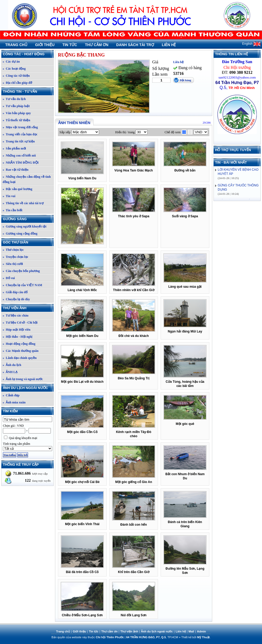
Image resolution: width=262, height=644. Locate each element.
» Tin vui (9, 196)
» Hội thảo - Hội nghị (17, 337)
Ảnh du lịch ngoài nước (28, 388)
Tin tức (70, 45)
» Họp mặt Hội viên (17, 330)
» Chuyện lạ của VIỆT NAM (22, 285)
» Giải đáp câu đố (15, 292)
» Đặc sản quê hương (17, 189)
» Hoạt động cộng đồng (19, 344)
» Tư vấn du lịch (14, 99)
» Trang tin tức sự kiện (19, 141)
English (251, 44)
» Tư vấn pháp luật (16, 106)
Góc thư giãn (28, 242)
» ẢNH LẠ (10, 372)
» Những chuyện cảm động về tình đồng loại (27, 179)
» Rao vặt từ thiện (15, 170)
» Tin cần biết (13, 210)
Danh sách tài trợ (135, 45)
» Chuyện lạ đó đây (16, 299)
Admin (201, 631)
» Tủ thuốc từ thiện (16, 120)
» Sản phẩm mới (14, 148)
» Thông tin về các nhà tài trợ (23, 203)
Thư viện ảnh (28, 308)
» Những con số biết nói (19, 156)
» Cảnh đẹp (11, 395)
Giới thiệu (45, 45)
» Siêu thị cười (13, 264)
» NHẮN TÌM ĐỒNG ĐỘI (21, 163)
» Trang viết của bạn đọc (20, 134)
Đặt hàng (185, 80)
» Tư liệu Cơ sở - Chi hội (20, 323)
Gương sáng (28, 219)
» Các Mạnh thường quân (21, 351)
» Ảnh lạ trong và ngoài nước (23, 379)
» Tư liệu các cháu (15, 315)
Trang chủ (16, 45)
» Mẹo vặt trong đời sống (20, 127)
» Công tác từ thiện (16, 76)
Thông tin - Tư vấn (28, 91)
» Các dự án (11, 62)
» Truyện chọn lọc (15, 257)
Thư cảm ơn (97, 45)
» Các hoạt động (14, 69)
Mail (191, 631)
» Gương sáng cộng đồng (20, 234)
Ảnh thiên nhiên (74, 123)
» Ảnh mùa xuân (14, 402)
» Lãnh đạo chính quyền (20, 358)
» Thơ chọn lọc (13, 250)
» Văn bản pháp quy (17, 113)
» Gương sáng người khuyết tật (24, 226)
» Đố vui (9, 278)
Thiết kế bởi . (196, 637)
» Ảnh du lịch (12, 365)
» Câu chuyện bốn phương (21, 271)
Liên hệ (169, 45)
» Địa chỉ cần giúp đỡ (17, 83)
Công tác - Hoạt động (28, 54)
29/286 (207, 123)
